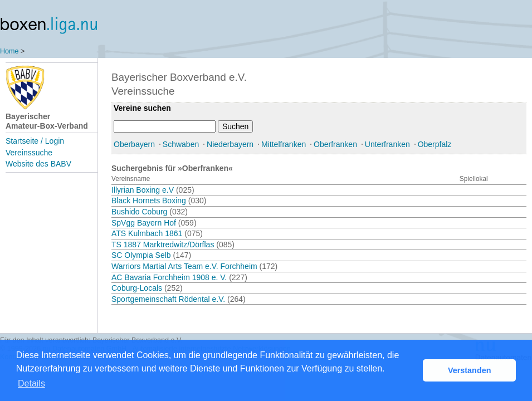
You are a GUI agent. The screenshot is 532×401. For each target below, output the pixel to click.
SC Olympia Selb (141, 255)
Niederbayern (230, 144)
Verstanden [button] (470, 370)
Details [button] (31, 383)
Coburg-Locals (137, 288)
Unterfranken (387, 144)
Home (9, 51)
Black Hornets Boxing (149, 200)
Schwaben (181, 144)
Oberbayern (134, 144)
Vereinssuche (29, 153)
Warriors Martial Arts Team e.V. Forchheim (184, 266)
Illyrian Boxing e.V (143, 190)
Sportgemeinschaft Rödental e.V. (168, 299)
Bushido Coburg (139, 212)
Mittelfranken (284, 144)
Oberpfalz (435, 144)
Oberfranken (335, 144)
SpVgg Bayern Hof (144, 223)
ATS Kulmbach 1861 (147, 233)
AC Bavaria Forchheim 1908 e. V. (169, 277)
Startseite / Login (35, 141)
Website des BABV (38, 164)
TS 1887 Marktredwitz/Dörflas (163, 244)
